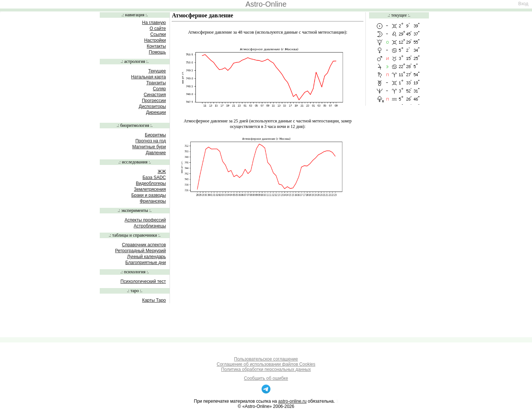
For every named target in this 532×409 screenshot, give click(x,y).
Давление (156, 153)
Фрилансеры (153, 201)
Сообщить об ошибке (266, 378)
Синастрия (155, 95)
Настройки (155, 40)
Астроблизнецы (150, 226)
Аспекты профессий (145, 220)
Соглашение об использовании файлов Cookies (266, 364)
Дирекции (156, 112)
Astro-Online (266, 4)
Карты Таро (154, 300)
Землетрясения (150, 189)
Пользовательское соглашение (266, 359)
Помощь (157, 52)
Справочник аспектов (144, 245)
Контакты (156, 46)
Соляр (159, 89)
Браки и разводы (149, 195)
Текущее (157, 71)
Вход (523, 4)
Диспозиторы (152, 107)
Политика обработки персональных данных (266, 369)
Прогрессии (154, 101)
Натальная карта (149, 77)
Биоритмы (155, 135)
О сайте (158, 28)
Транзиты (156, 83)
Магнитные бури (149, 147)
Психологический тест (143, 281)
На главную (154, 23)
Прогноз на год (151, 141)
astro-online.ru (292, 401)
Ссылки (158, 34)
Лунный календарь (146, 257)
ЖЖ (162, 172)
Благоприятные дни (146, 263)
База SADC (154, 178)
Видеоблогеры (151, 183)
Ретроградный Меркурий (141, 251)
